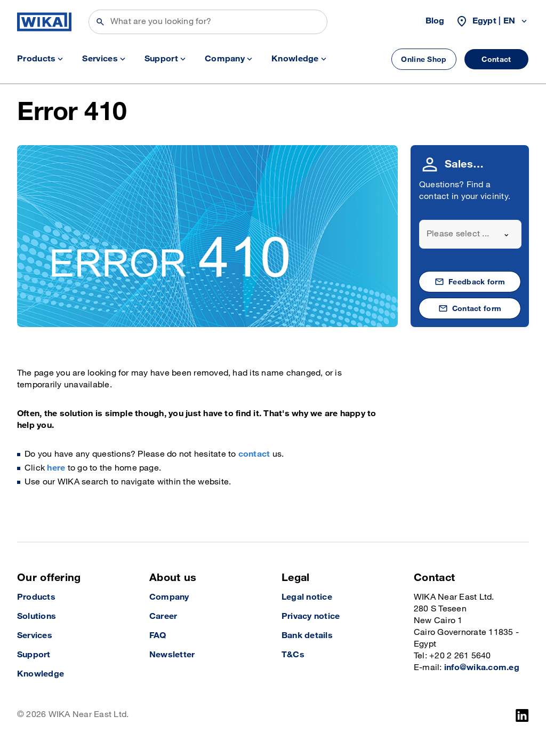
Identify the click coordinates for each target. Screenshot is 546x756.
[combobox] (470, 234)
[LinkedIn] (522, 715)
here (56, 468)
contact (254, 454)
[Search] (208, 22)
